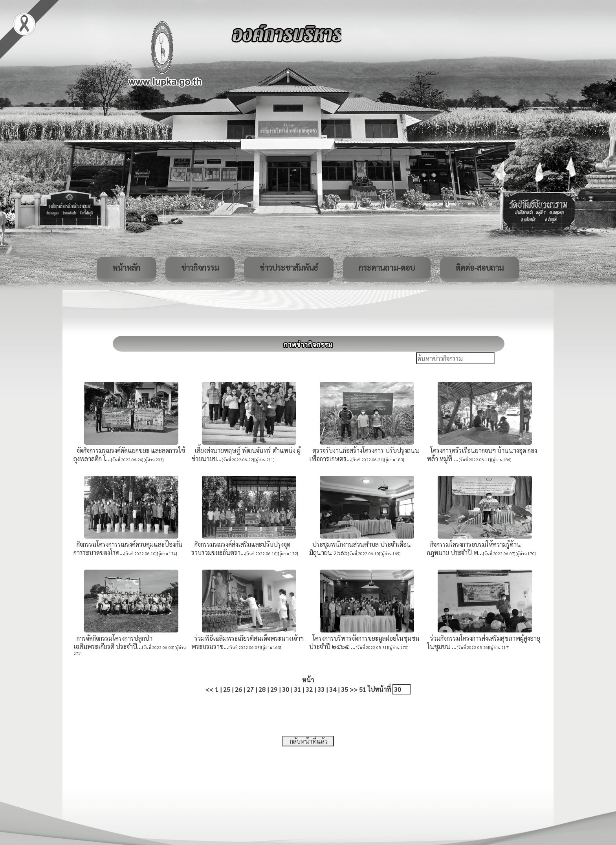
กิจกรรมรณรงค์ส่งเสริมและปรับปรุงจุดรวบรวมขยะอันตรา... (241, 548)
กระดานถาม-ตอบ (387, 268)
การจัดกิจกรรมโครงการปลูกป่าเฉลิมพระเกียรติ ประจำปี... (113, 642)
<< (209, 689)
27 (250, 689)
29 (274, 689)
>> (354, 689)
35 (345, 689)
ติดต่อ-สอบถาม (480, 268)
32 (309, 689)
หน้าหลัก (126, 268)
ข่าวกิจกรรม (200, 268)
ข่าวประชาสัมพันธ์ (289, 268)
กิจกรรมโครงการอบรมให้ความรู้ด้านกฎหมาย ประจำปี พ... (474, 548)
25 (227, 689)
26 (238, 689)
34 (333, 689)
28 (262, 689)
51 (363, 689)
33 (321, 689)
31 (297, 689)
